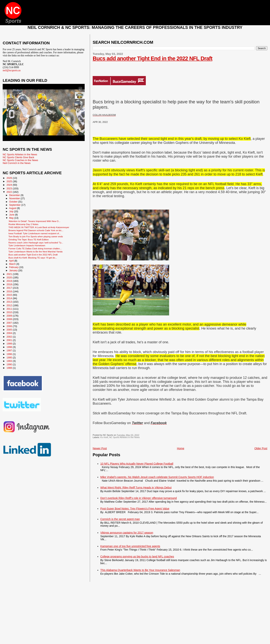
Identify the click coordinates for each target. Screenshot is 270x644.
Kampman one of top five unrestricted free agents (130, 546)
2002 (10, 337)
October (14, 202)
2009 (10, 316)
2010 (10, 312)
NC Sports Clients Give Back (18, 157)
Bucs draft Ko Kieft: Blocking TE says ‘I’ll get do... (33, 258)
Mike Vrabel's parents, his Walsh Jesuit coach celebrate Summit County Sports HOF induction (157, 477)
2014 (10, 298)
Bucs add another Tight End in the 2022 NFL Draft (152, 58)
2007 (10, 323)
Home (181, 448)
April (12, 261)
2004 (10, 333)
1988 (10, 368)
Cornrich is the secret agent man (120, 519)
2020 (10, 277)
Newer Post (100, 448)
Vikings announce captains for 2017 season (127, 533)
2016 (10, 291)
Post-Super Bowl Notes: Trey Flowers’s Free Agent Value (135, 509)
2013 (10, 302)
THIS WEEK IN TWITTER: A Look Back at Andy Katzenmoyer (39, 227)
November (15, 198)
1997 (10, 350)
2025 (10, 181)
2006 (10, 326)
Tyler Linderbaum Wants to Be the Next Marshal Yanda (35, 252)
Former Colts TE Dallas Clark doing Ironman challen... (35, 248)
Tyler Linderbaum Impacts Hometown (27, 245)
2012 (10, 305)
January (14, 271)
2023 (10, 188)
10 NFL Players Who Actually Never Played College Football (137, 464)
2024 (10, 185)
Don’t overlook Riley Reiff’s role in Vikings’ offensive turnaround (139, 498)
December (15, 195)
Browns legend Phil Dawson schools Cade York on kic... (36, 230)
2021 (10, 274)
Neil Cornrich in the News (17, 163)
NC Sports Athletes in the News (124, 437)
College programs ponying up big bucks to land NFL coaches (137, 557)
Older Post (261, 448)
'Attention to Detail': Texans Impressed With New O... (34, 221)
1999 (10, 344)
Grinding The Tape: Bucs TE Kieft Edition (29, 239)
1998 (10, 347)
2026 (10, 178)
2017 (10, 288)
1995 (10, 358)
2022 (10, 192)
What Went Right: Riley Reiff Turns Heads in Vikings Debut (136, 488)
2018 (10, 284)
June (12, 215)
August (13, 208)
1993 (10, 361)
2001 (10, 340)
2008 (10, 319)
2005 (10, 330)
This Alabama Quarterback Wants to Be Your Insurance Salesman (140, 570)
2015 (10, 295)
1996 (10, 354)
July (12, 211)
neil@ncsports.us (12, 70)
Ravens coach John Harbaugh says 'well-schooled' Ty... (36, 243)
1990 (10, 364)
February (14, 267)
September (15, 205)
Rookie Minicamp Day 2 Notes (23, 224)
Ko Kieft (104, 437)
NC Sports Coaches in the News (20, 160)
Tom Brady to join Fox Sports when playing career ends (36, 236)
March (13, 264)
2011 (10, 309)
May (12, 218)
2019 (10, 281)
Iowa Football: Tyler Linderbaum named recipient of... (35, 233)
